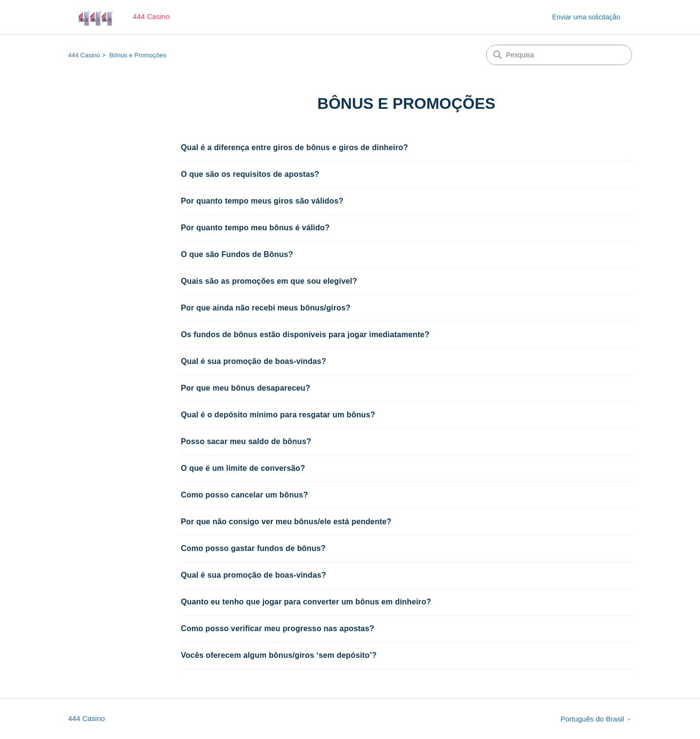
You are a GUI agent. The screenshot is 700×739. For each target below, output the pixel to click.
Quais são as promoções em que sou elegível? (269, 281)
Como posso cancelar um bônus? (245, 495)
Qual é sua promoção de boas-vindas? (254, 361)
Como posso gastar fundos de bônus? (253, 548)
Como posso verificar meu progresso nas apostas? (278, 628)
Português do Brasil (596, 719)
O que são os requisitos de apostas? (250, 174)
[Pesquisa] (559, 55)
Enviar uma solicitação (586, 17)
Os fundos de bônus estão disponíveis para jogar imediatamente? (305, 335)
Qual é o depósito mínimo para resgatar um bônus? (278, 415)
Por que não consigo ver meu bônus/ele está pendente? (286, 522)
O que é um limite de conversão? (243, 468)
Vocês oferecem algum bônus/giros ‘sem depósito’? (279, 655)
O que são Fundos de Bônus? (237, 254)
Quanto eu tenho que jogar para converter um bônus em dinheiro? (306, 602)
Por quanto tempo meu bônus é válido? (255, 228)
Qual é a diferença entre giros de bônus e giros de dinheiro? (294, 147)
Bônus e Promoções (138, 55)
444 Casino (84, 55)
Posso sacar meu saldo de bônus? (246, 441)
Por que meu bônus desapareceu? (245, 388)
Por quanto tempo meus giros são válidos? (262, 201)
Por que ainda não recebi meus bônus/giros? (266, 308)
